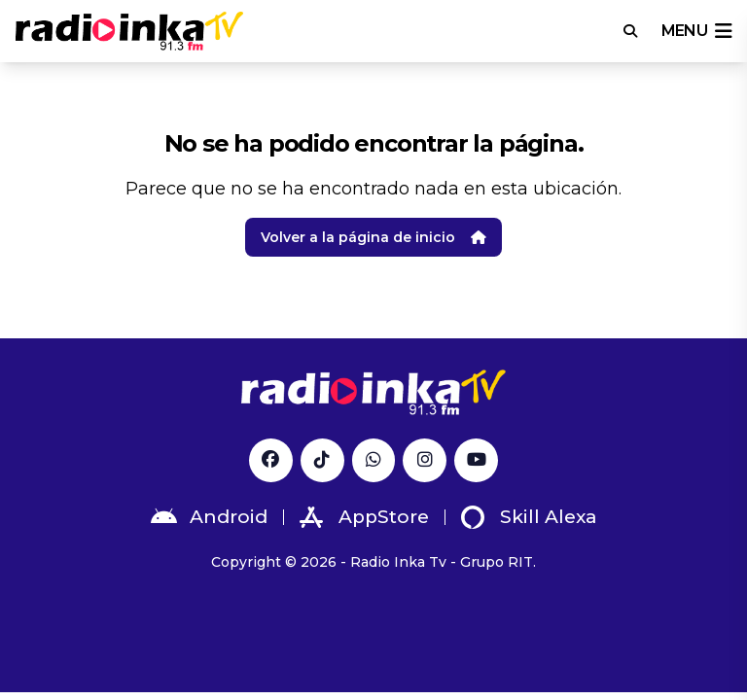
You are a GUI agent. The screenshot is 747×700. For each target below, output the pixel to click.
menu (696, 31)
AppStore (364, 517)
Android (209, 517)
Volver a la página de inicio (373, 237)
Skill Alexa (529, 517)
